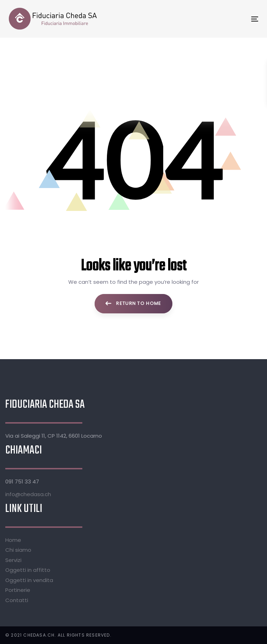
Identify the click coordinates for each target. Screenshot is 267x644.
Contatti (17, 600)
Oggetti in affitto (28, 570)
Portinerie (18, 590)
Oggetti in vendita (29, 580)
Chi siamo (18, 550)
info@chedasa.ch (28, 494)
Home (13, 540)
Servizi (13, 560)
